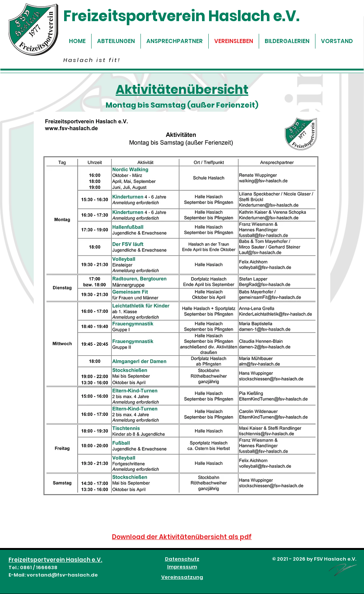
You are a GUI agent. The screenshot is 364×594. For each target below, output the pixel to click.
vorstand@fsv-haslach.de (62, 575)
